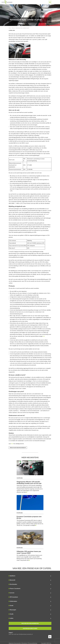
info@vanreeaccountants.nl (26, 634)
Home (10, 28)
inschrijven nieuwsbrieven (30, 623)
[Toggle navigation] (50, 2)
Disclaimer (24, 643)
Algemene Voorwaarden (15, 643)
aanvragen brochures (30, 629)
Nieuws (13, 28)
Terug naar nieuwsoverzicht (18, 448)
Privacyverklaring (32, 643)
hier (44, 336)
